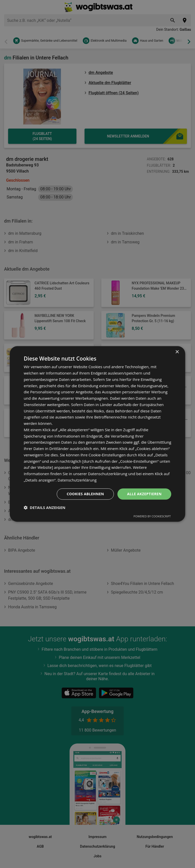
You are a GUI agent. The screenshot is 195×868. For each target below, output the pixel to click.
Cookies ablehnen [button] (85, 494)
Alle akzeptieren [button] (144, 494)
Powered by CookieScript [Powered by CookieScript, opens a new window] (152, 516)
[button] (44, 508)
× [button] (177, 352)
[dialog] (97, 434)
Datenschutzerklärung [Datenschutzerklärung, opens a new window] (77, 480)
